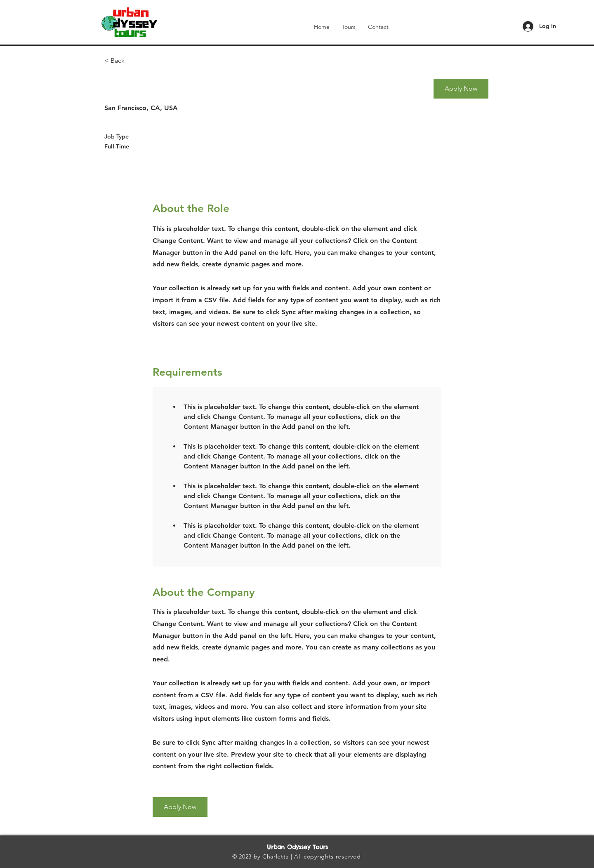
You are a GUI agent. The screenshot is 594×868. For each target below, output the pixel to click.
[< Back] (134, 61)
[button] (461, 89)
